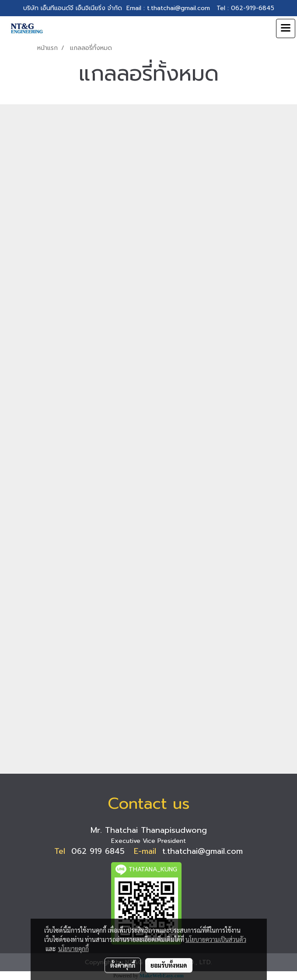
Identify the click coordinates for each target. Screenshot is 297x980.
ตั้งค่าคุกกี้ (123, 965)
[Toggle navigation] (286, 28)
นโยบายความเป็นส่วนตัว (216, 939)
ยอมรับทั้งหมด (169, 965)
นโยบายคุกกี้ (73, 948)
